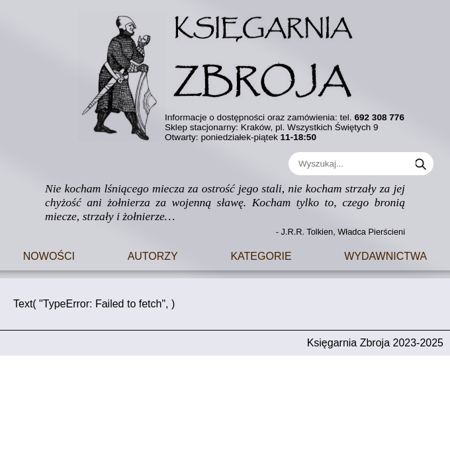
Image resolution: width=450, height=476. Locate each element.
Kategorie (261, 255)
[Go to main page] (225, 72)
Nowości (49, 255)
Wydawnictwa (385, 255)
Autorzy (153, 255)
